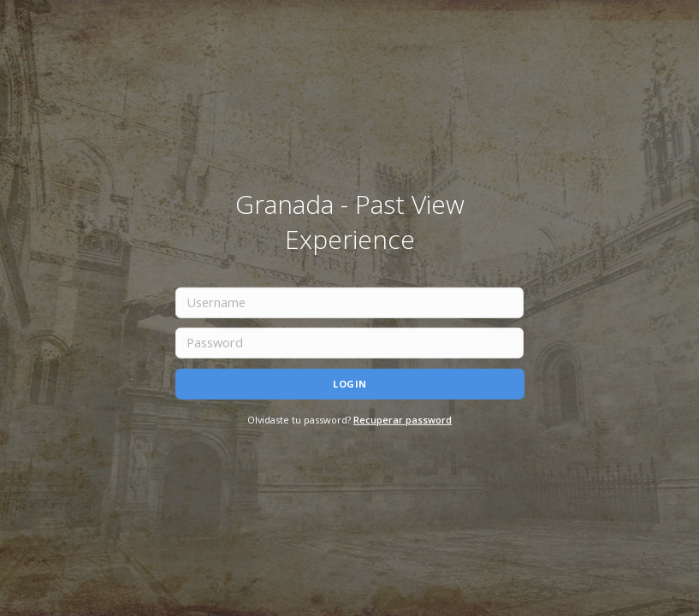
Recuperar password (403, 419)
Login (350, 383)
